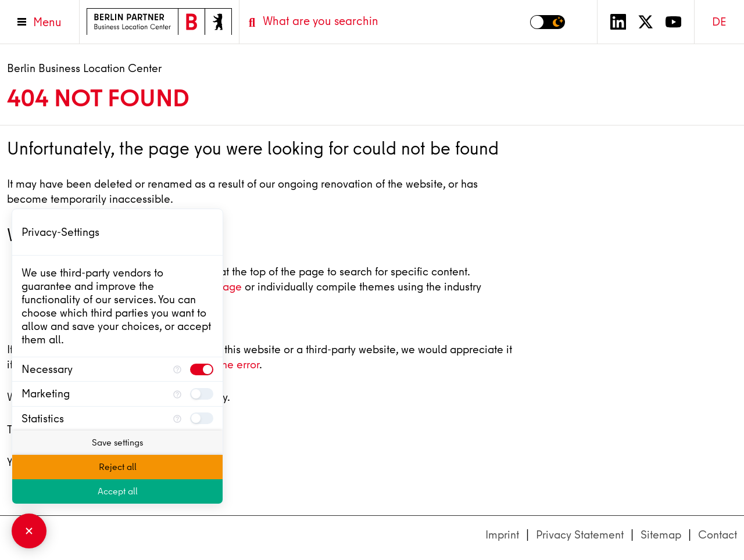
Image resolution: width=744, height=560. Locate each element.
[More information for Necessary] (177, 369)
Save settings (117, 443)
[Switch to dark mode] (548, 22)
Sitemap (661, 535)
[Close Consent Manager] (29, 531)
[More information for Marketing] (177, 394)
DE (719, 22)
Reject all (118, 467)
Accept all (118, 491)
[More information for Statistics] (177, 419)
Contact (718, 535)
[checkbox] (202, 369)
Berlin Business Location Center (84, 68)
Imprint (502, 535)
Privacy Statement (580, 535)
